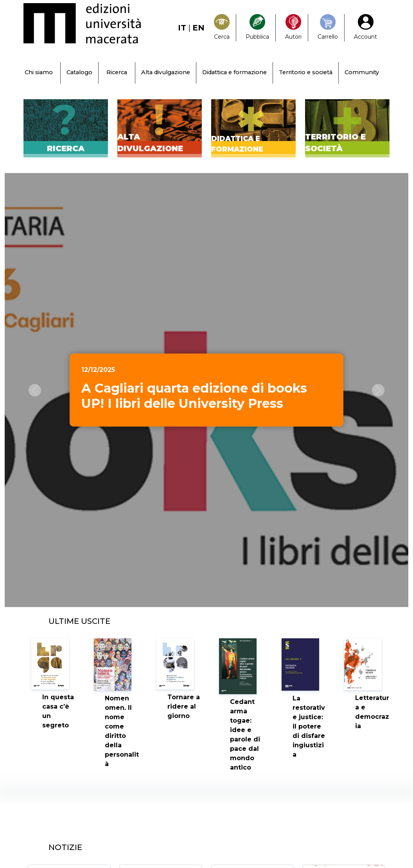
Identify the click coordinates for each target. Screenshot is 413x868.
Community (362, 72)
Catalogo (79, 72)
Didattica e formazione (234, 72)
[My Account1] (365, 28)
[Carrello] (328, 28)
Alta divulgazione (166, 72)
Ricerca (117, 72)
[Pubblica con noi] (257, 28)
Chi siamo (39, 72)
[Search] (222, 28)
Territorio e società (306, 72)
